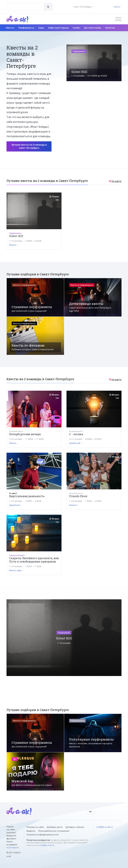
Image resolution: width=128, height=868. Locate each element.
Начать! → (74, 505)
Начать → (14, 245)
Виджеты (31, 831)
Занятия (110, 28)
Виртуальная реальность (27, 496)
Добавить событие (75, 827)
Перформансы (26, 28)
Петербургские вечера (25, 434)
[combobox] (26, 7)
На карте (116, 181)
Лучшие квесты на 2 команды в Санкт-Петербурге (29, 146)
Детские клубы (93, 28)
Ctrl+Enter (12, 848)
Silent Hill (16, 236)
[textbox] (26, 4)
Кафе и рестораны (58, 28)
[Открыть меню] (118, 19)
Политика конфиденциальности (42, 835)
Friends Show (78, 496)
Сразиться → (16, 505)
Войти (117, 7)
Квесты (10, 28)
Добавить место (55, 827)
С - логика (76, 434)
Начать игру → (16, 570)
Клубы (76, 28)
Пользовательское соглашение (54, 831)
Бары (41, 28)
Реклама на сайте (35, 827)
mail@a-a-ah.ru (47, 845)
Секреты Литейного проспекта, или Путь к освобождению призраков (34, 560)
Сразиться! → (76, 443)
